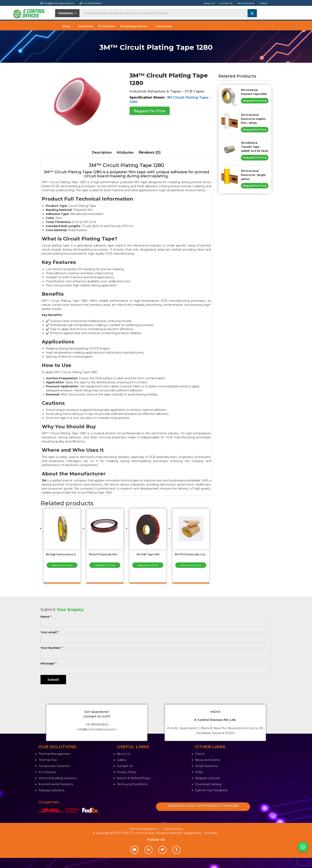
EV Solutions (47, 772)
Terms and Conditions (132, 784)
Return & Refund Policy (134, 778)
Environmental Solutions (56, 784)
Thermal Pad (48, 760)
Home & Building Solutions (58, 778)
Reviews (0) (150, 152)
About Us (209, 3)
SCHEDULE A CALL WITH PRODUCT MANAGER (203, 806)
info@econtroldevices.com (58, 3)
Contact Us (226, 3)
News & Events (246, 3)
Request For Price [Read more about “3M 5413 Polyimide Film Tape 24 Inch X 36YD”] (105, 565)
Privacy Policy (127, 772)
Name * (156, 620)
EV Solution (107, 26)
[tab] (102, 153)
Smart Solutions (206, 766)
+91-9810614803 (91, 3)
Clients (200, 754)
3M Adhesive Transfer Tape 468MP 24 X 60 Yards (255, 147)
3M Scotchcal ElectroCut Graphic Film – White (253, 119)
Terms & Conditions (143, 829)
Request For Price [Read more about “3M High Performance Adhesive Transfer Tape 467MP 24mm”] (62, 565)
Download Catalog (208, 784)
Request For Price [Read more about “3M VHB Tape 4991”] (148, 565)
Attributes (125, 152)
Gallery (263, 3)
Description (102, 152)
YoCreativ (211, 833)
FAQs (199, 772)
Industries (86, 26)
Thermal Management (54, 754)
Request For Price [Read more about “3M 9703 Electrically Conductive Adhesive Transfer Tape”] (191, 565)
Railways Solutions (51, 790)
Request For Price (150, 111)
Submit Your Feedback (211, 790)
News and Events (208, 760)
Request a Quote (207, 778)
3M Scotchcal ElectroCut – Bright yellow (253, 175)
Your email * (156, 635)
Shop (68, 26)
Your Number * (156, 651)
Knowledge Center (135, 26)
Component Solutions (54, 766)
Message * (156, 667)
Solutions (67, 13)
